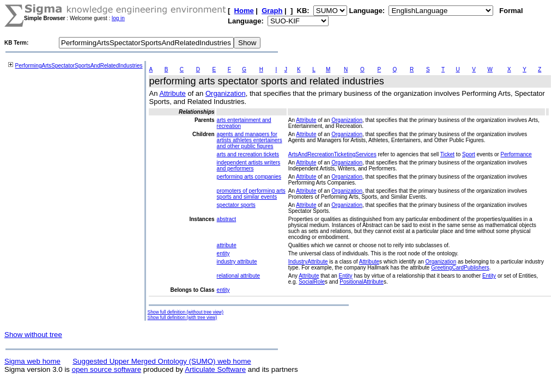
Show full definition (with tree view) (183, 317)
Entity (346, 276)
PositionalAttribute (362, 282)
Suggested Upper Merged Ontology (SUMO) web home (162, 361)
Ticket (447, 154)
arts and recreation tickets (248, 154)
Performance (516, 154)
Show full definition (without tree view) (186, 312)
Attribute (172, 93)
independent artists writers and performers (249, 166)
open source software (107, 369)
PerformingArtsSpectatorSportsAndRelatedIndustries (79, 66)
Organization (226, 93)
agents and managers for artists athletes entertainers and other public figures (250, 140)
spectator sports (236, 205)
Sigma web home (32, 361)
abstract (227, 219)
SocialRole (312, 282)
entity (223, 253)
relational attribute (239, 276)
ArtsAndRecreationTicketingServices (332, 154)
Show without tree (33, 335)
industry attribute (237, 262)
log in (118, 18)
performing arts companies (249, 177)
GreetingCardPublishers (460, 268)
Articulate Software (215, 369)
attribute (227, 245)
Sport (469, 154)
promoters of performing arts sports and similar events (251, 194)
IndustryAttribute (308, 262)
